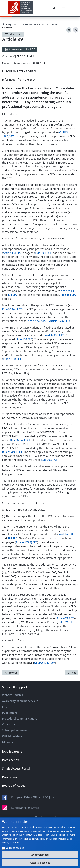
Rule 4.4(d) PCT (12, 359)
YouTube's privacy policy (33, 839)
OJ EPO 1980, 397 (45, 663)
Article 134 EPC (12, 253)
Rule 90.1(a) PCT (12, 309)
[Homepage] (3, 24)
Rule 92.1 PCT (20, 440)
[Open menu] (13, 34)
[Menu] (64, 8)
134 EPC (12, 295)
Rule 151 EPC (68, 295)
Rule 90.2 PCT (49, 460)
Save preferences (40, 855)
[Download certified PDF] (20, 49)
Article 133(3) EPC (27, 542)
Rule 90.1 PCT (43, 253)
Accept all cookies (40, 863)
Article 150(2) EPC (60, 321)
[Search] (54, 8)
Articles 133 (68, 291)
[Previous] (11, 673)
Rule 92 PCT (67, 622)
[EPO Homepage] (20, 8)
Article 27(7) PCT (38, 321)
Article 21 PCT (65, 618)
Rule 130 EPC (24, 339)
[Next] (71, 673)
